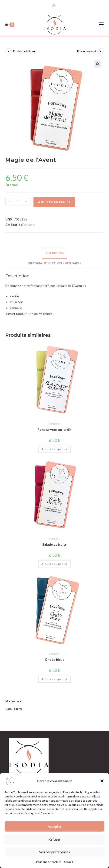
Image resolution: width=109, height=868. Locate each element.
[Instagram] (55, 6)
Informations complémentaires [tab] (54, 263)
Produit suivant (87, 51)
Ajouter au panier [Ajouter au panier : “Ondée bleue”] (54, 679)
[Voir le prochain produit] (100, 51)
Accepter (55, 834)
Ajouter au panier (54, 202)
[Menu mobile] (101, 24)
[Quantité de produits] (18, 201)
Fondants (29, 225)
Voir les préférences (54, 859)
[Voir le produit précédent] (9, 51)
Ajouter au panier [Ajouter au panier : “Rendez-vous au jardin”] (54, 449)
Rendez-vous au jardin (54, 429)
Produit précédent (24, 51)
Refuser (54, 846)
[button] (102, 788)
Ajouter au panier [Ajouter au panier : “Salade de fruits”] (54, 564)
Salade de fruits (54, 544)
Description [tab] (54, 253)
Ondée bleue (55, 659)
